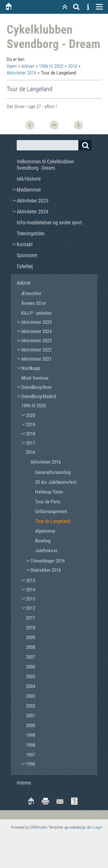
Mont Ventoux (35, 378)
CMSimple (38, 827)
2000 (31, 725)
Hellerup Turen (49, 492)
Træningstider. (31, 233)
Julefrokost (46, 550)
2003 (31, 696)
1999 (31, 735)
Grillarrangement (51, 511)
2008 (31, 647)
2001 (31, 716)
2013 (31, 599)
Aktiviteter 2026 (33, 212)
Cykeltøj (25, 266)
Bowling (43, 541)
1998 (31, 745)
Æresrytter (31, 293)
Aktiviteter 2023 (36, 341)
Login (98, 827)
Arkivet (28, 66)
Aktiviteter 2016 (21, 73)
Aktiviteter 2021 (36, 359)
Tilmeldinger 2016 (48, 561)
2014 (31, 590)
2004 (31, 686)
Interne (24, 783)
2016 (73, 66)
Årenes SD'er (34, 303)
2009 (31, 637)
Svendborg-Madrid (39, 396)
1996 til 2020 (51, 66)
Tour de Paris (48, 502)
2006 (31, 667)
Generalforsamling (53, 472)
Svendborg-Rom (36, 387)
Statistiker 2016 (46, 570)
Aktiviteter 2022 (36, 350)
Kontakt (25, 244)
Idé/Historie (29, 179)
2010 (31, 628)
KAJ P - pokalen (36, 313)
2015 (31, 580)
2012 (31, 608)
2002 (31, 706)
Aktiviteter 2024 (36, 331)
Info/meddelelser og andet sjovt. (50, 222)
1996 (31, 764)
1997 (31, 755)
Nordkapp (31, 368)
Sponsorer (27, 255)
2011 (31, 618)
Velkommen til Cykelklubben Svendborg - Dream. (45, 165)
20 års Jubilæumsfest (56, 482)
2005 (31, 676)
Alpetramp (45, 531)
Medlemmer (29, 190)
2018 (31, 434)
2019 (31, 425)
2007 (31, 657)
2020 (31, 415)
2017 (31, 443)
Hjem (12, 66)
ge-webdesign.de (78, 827)
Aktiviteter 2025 (33, 201)
